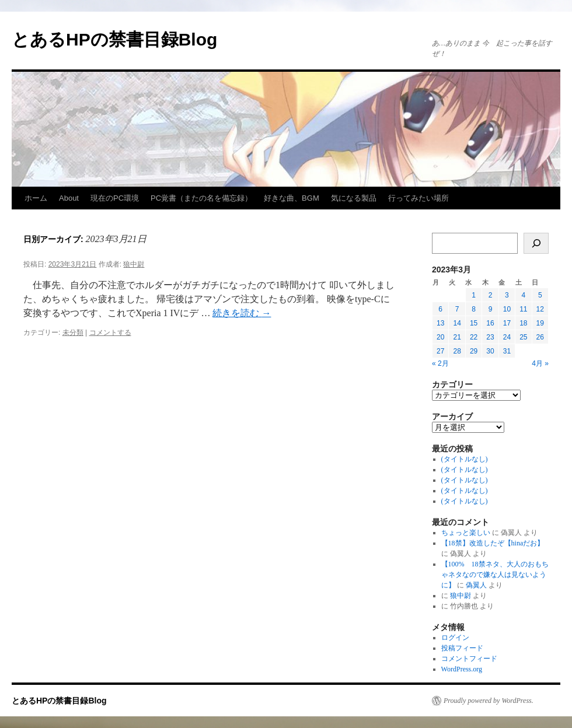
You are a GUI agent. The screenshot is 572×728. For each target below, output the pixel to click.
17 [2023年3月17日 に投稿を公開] (507, 323)
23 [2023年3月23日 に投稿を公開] (490, 337)
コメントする (110, 332)
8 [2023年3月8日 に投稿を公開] (474, 309)
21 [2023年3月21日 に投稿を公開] (457, 337)
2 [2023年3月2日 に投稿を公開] (491, 295)
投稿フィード (462, 648)
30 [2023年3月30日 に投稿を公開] (490, 351)
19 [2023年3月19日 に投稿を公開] (540, 323)
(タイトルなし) (465, 459)
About (69, 198)
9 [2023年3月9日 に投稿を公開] (491, 309)
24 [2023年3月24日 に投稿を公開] (507, 337)
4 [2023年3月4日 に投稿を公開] (523, 295)
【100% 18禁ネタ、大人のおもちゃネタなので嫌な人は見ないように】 (495, 575)
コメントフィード (469, 659)
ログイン (455, 638)
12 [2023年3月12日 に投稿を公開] (540, 309)
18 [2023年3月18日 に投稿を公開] (523, 323)
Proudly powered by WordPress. (489, 701)
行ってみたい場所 (418, 198)
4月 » (540, 363)
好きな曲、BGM (292, 198)
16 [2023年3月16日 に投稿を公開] (490, 323)
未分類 (73, 332)
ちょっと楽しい (466, 533)
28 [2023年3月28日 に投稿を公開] (457, 351)
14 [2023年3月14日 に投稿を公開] (457, 323)
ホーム (36, 198)
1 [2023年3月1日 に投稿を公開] (474, 295)
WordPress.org (462, 669)
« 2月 (440, 363)
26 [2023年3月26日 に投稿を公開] (540, 337)
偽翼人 (476, 585)
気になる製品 (354, 198)
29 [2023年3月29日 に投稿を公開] (474, 351)
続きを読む (242, 313)
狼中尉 (134, 264)
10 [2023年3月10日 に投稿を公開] (507, 309)
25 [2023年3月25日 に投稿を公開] (523, 337)
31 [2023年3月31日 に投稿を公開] (507, 351)
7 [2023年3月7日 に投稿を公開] (457, 309)
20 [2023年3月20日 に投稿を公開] (440, 337)
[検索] (536, 243)
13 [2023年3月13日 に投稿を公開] (440, 323)
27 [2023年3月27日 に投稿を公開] (440, 351)
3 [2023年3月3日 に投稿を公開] (507, 295)
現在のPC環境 (115, 198)
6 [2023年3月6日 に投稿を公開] (440, 309)
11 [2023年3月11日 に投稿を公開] (523, 309)
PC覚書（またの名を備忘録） (201, 198)
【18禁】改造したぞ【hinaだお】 (493, 543)
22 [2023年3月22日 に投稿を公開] (474, 337)
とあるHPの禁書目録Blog (114, 39)
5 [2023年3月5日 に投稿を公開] (540, 295)
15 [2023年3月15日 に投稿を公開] (474, 323)
